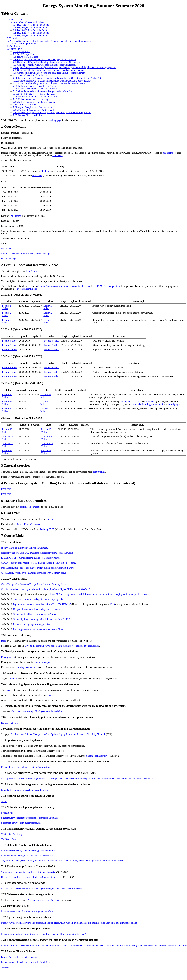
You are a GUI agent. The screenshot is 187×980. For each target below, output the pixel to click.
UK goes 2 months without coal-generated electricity (38, 609)
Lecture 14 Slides (8, 438)
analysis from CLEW (60, 619)
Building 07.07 (47, 529)
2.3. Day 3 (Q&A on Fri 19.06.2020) (30, 30)
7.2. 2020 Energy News (24, 54)
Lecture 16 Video (46, 452)
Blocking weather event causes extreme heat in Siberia (39, 629)
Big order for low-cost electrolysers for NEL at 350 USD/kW (42, 604)
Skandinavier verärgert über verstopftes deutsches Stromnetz (30, 818)
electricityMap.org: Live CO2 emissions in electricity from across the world (37, 553)
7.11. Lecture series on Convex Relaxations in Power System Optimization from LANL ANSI (57, 78)
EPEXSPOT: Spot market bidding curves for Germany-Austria (31, 558)
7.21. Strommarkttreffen (24, 105)
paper (9, 690)
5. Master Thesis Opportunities (22, 44)
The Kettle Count (9, 839)
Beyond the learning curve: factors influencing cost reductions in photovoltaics (62, 646)
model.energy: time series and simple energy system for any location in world (38, 568)
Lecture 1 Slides (7, 307)
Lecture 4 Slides (10, 341)
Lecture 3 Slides (7, 321)
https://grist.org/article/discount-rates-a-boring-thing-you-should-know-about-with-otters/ (43, 934)
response (51, 695)
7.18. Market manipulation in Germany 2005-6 (35, 97)
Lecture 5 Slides (10, 345)
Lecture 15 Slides (8, 445)
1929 (112, 604)
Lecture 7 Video (52, 368)
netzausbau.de (8, 813)
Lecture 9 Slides (10, 376)
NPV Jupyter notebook (130, 402)
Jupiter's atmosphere (43, 662)
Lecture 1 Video (48, 307)
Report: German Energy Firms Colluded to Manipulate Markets (31, 877)
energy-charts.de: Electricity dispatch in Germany (25, 548)
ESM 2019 (6, 489)
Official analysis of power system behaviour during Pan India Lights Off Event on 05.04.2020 (46, 589)
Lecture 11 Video (45, 403)
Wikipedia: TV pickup (12, 834)
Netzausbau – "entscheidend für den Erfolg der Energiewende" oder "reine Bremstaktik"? (43, 889)
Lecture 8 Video (52, 372)
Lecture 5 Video (52, 345)
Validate (5, 967)
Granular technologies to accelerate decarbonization (26, 790)
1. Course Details (15, 20)
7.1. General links (21, 52)
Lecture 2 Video (48, 314)
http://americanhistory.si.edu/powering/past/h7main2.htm (28, 851)
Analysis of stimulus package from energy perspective (39, 599)
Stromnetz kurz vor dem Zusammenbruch (21, 823)
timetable (51, 519)
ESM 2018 (6, 494)
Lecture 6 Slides (10, 350)
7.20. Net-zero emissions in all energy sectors (34, 102)
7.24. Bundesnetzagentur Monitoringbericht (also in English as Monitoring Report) (52, 113)
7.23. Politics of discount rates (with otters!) (34, 110)
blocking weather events (27, 667)
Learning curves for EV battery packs (19, 957)
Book (4, 641)
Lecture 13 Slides (7, 431)
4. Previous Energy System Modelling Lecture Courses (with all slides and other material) (50, 41)
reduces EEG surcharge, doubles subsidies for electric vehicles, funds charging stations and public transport (99, 594)
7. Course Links (15, 49)
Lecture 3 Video (48, 321)
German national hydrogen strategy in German (35, 614)
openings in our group (30, 507)
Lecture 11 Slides (7, 403)
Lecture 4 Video (52, 341)
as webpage (151, 402)
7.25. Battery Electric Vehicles (27, 115)
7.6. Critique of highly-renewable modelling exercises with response (45, 65)
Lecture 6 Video (52, 350)
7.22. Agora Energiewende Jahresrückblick (33, 107)
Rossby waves (8, 657)
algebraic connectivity (96, 756)
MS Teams (168, 153)
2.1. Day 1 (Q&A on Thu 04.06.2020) (31, 25)
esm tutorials (99, 472)
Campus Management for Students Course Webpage (26, 254)
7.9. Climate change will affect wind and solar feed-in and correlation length (49, 73)
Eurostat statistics (9, 723)
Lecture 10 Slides (7, 396)
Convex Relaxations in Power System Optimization (26, 767)
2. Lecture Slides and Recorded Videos (25, 22)
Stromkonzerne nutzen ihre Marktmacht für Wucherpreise (28, 872)
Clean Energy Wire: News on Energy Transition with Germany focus (34, 573)
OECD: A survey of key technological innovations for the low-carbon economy (39, 563)
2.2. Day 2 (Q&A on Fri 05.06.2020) (30, 28)
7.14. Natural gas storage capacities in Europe (35, 86)
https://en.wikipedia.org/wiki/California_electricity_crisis (28, 856)
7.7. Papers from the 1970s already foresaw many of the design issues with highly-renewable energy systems (64, 67)
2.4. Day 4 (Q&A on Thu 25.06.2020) (31, 33)
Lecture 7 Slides (10, 368)
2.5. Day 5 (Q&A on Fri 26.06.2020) (30, 36)
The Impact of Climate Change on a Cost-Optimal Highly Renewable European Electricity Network (58, 734)
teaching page (55, 120)
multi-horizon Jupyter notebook (148, 404)
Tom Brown (31, 271)
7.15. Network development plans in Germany (35, 89)
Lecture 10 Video (45, 396)
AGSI (4, 801)
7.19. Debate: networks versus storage (31, 99)
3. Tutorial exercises (17, 38)
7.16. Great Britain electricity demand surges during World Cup (43, 91)
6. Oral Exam (13, 46)
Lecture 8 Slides (10, 372)
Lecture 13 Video (46, 431)
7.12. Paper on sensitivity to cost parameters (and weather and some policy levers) (52, 81)
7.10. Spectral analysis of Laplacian (30, 75)
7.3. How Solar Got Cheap (26, 57)
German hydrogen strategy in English (31, 619)
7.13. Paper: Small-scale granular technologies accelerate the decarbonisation (49, 83)
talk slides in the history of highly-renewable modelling (37, 711)
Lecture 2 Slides (7, 314)
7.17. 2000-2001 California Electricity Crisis (34, 94)
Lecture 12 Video (45, 410)
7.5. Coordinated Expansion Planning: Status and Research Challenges (46, 62)
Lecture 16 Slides (7, 452)
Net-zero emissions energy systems (44, 900)
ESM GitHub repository (108, 286)
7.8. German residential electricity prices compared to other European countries (51, 70)
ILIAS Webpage (9, 259)
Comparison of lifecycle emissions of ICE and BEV (26, 962)
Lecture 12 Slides (7, 410)
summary (13, 679)
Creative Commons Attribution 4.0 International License (64, 286)
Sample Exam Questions (28, 524)
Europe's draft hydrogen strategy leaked (32, 624)
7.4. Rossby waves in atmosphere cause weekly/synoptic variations (45, 59)
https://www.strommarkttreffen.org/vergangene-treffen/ (27, 911)
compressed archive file (26, 289)
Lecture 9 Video (52, 376)
